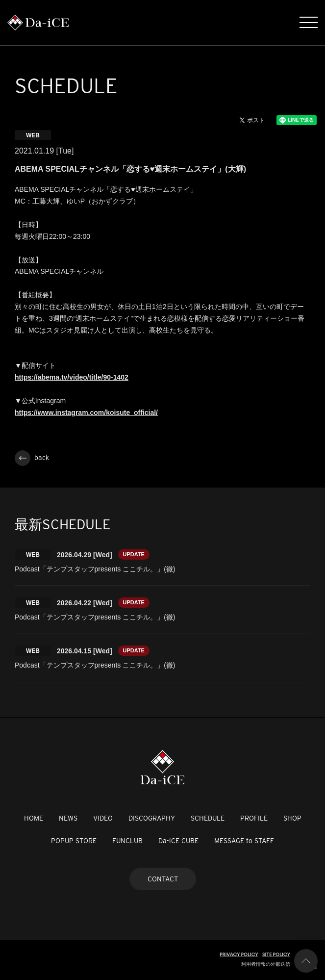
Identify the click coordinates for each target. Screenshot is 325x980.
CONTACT (163, 879)
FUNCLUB (127, 841)
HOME (34, 818)
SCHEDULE (208, 818)
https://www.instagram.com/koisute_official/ (86, 413)
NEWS (68, 818)
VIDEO (103, 818)
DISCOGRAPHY (152, 818)
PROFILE (254, 818)
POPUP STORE (74, 841)
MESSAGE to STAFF (244, 841)
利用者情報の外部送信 (266, 964)
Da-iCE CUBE (178, 841)
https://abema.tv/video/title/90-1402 (72, 377)
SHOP (292, 818)
